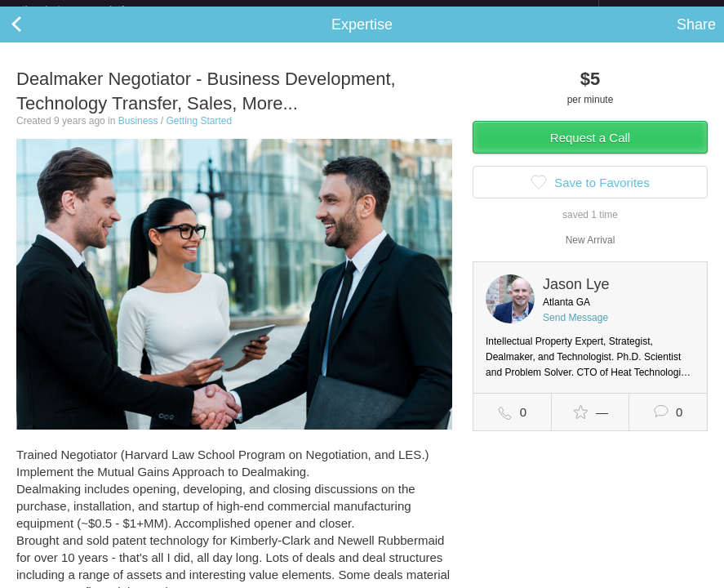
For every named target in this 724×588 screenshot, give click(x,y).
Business (138, 134)
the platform (91, 9)
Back (33, 38)
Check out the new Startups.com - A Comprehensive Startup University (421, 11)
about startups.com (657, 11)
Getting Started (199, 134)
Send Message (575, 331)
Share (696, 38)
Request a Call (590, 151)
